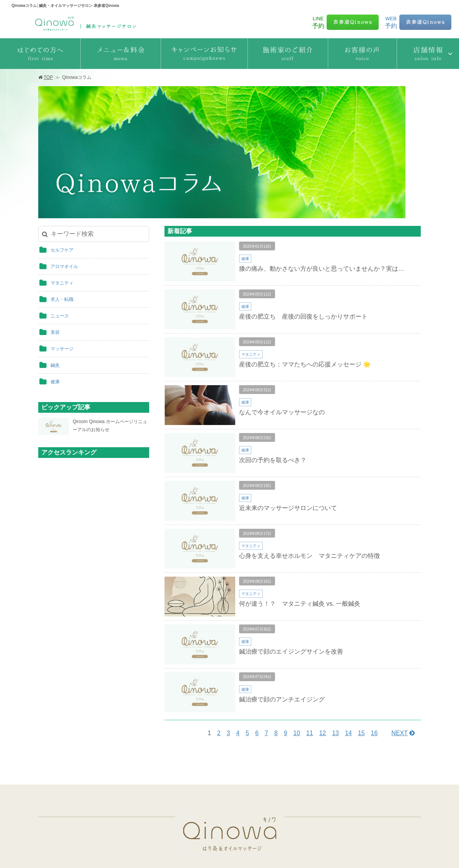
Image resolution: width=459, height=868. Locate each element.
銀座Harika (220, 818)
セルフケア (62, 164)
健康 (55, 296)
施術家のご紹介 (216, 754)
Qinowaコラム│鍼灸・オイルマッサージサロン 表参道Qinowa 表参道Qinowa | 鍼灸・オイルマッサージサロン (84, 22)
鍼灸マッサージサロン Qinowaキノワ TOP (93, 754)
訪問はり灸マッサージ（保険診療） (353, 796)
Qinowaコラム (330, 768)
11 (310, 647)
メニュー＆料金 (63, 782)
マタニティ (62, 197)
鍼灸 (55, 279)
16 (374, 647)
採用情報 (272, 849)
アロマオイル (64, 180)
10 (297, 647)
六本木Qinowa (223, 806)
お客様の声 (211, 768)
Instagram (325, 810)
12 (322, 647)
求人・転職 (62, 213)
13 (335, 647)
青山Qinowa (221, 795)
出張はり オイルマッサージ (344, 782)
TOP (48, 77)
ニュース (60, 230)
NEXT (400, 647)
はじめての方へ (63, 768)
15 (361, 647)
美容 (55, 246)
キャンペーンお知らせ (71, 796)
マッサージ (62, 263)
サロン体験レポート (336, 754)
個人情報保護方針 (195, 849)
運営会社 (232, 849)
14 (348, 647)
